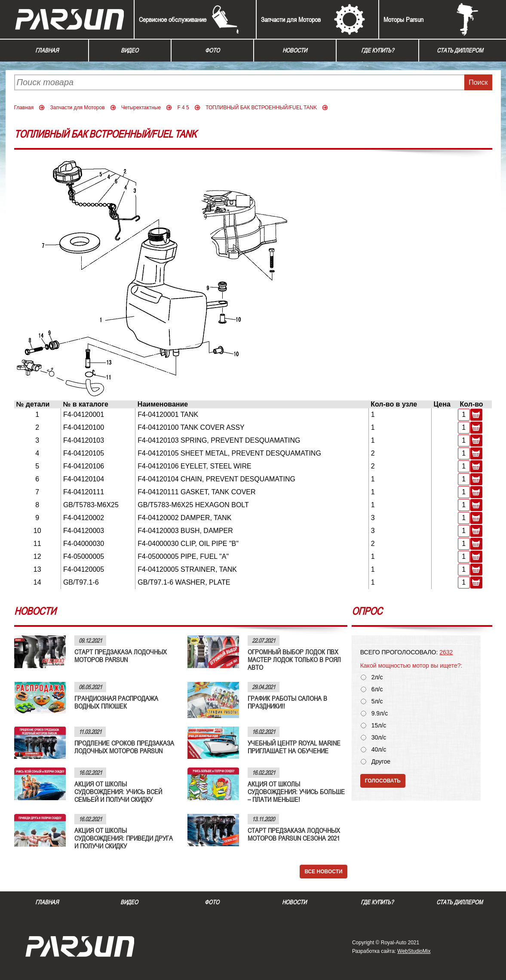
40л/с (379, 750)
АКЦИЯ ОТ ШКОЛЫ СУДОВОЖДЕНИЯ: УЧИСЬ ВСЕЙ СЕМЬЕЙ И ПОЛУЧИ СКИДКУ (118, 792)
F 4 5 (183, 108)
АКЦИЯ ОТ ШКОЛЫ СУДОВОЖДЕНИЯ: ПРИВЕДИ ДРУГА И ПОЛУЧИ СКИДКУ (124, 838)
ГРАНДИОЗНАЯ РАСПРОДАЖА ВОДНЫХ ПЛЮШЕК (116, 702)
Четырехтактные (141, 108)
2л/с (377, 677)
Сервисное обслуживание (173, 19)
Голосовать (383, 781)
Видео (130, 50)
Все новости (323, 872)
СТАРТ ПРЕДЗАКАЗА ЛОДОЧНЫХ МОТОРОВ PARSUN (121, 656)
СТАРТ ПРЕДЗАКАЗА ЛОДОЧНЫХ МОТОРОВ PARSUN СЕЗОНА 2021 (294, 834)
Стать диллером (460, 50)
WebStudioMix (414, 951)
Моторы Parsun (403, 19)
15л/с (379, 726)
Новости (295, 50)
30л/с (379, 738)
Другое (381, 762)
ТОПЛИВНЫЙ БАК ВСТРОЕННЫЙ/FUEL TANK (261, 108)
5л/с (377, 701)
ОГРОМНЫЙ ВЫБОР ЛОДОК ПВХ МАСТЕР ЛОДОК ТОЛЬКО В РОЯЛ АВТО (294, 659)
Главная (47, 50)
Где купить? (377, 50)
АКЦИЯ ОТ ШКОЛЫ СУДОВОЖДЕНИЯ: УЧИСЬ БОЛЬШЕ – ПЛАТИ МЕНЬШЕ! (296, 792)
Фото (212, 50)
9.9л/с (380, 713)
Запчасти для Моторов (291, 19)
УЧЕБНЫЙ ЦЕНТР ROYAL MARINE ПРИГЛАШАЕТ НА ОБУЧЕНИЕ (294, 747)
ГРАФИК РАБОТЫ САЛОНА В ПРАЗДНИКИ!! (287, 702)
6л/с (377, 689)
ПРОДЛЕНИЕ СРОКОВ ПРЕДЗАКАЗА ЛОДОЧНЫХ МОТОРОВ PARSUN (124, 747)
